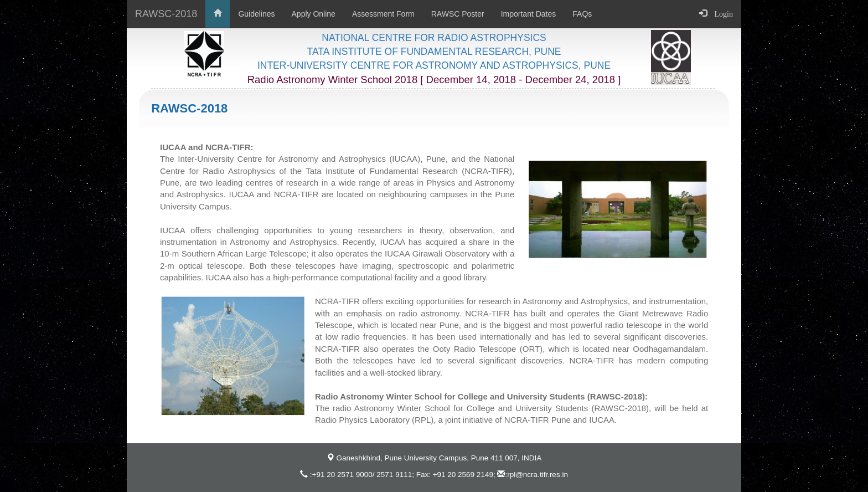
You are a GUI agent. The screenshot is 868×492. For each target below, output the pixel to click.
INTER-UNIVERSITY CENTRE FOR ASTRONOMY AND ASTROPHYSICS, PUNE (434, 65)
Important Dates (529, 14)
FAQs (582, 14)
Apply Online (314, 14)
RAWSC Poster (458, 14)
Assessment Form (383, 14)
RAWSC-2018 (166, 14)
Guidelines (256, 14)
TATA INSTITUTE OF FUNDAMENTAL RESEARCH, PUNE (434, 52)
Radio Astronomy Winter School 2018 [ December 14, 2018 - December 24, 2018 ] (434, 80)
